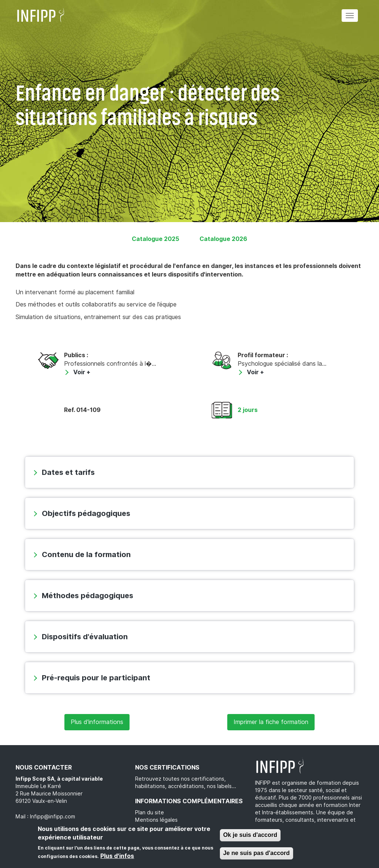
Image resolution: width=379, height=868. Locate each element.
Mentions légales (156, 820)
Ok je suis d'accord (250, 835)
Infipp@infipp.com (53, 817)
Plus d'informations (97, 722)
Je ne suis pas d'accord (256, 853)
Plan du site (150, 812)
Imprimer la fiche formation (271, 722)
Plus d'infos (117, 856)
